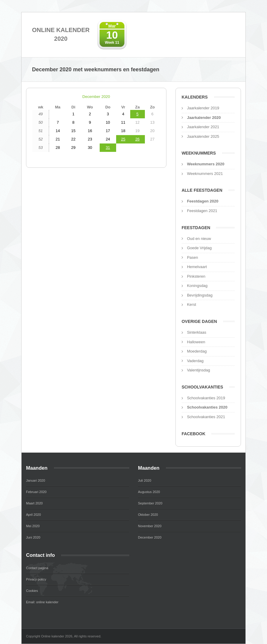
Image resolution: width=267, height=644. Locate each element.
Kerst (192, 304)
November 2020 (150, 526)
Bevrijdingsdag (200, 295)
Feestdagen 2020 (203, 201)
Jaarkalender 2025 (203, 136)
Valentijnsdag (199, 370)
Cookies (32, 591)
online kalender (47, 602)
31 (108, 148)
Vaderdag (195, 361)
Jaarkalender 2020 (204, 118)
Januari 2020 (36, 480)
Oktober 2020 (148, 515)
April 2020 (34, 515)
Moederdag (197, 351)
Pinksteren (196, 276)
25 (123, 139)
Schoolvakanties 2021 (206, 417)
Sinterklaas (197, 332)
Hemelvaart (197, 267)
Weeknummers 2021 (205, 174)
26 (137, 139)
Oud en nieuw (199, 239)
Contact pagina (37, 568)
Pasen (193, 257)
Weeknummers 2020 (206, 164)
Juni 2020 (33, 537)
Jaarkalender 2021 (203, 127)
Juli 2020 (145, 480)
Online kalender (61, 35)
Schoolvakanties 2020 (207, 407)
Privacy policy (36, 579)
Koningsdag (197, 286)
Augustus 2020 (149, 492)
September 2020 (150, 503)
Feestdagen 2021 (202, 211)
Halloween (196, 342)
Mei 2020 (33, 526)
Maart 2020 (34, 503)
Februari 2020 (36, 492)
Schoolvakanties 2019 (206, 398)
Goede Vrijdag (200, 248)
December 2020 (96, 97)
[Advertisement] (96, 219)
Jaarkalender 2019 (203, 108)
